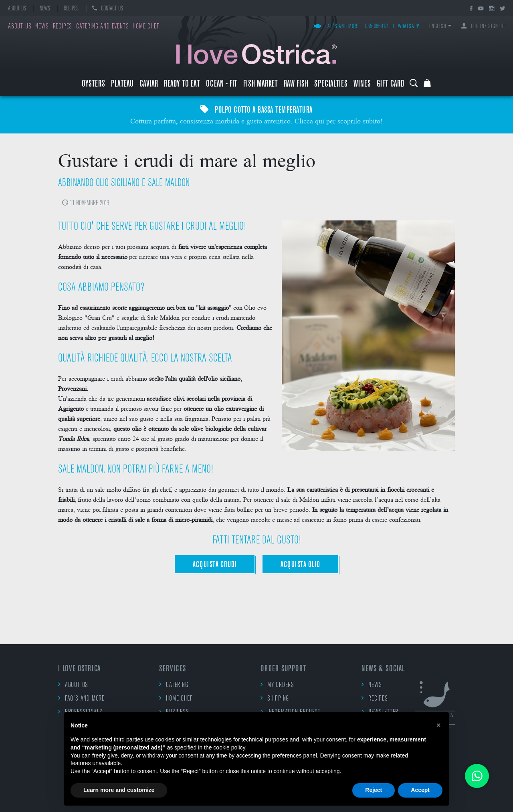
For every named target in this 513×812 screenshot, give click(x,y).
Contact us (108, 9)
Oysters (93, 84)
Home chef (146, 27)
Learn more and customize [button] (119, 790)
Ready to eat (182, 84)
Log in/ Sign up (483, 27)
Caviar (149, 84)
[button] (438, 725)
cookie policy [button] (229, 747)
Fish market (261, 84)
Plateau (122, 84)
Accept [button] (420, 790)
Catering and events (102, 27)
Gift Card (390, 84)
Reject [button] (374, 790)
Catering (174, 685)
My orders (277, 685)
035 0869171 (377, 27)
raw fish (296, 84)
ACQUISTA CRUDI (215, 565)
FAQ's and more (337, 27)
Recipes (71, 9)
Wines (362, 84)
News (45, 9)
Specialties (331, 84)
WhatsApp (409, 27)
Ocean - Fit (222, 84)
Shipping (275, 698)
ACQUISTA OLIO (300, 565)
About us (17, 9)
